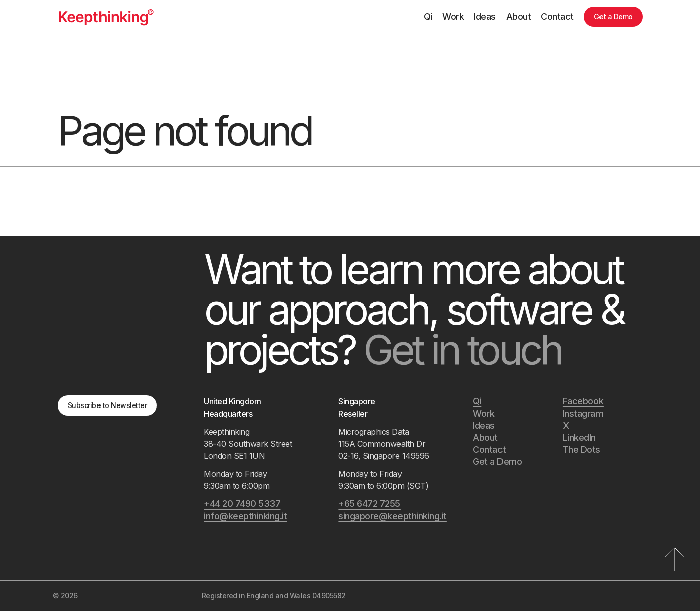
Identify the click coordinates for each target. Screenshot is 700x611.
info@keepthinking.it (245, 516)
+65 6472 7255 (369, 504)
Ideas (485, 16)
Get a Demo (613, 16)
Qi (428, 16)
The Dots (582, 449)
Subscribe (108, 405)
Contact (557, 16)
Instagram (583, 413)
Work (453, 16)
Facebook (583, 401)
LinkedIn (579, 437)
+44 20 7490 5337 (242, 504)
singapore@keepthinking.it (392, 516)
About (519, 16)
